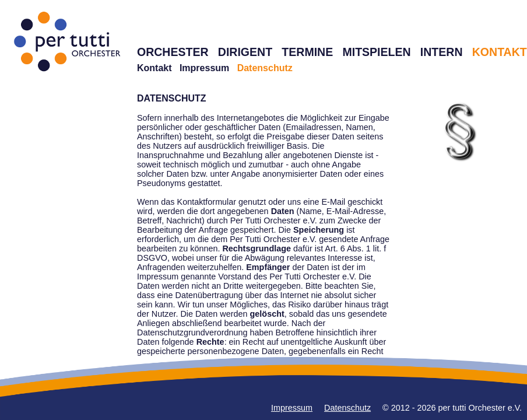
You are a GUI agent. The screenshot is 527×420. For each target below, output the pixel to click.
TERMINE (307, 52)
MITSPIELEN (376, 52)
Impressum (204, 68)
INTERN (442, 52)
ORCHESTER (173, 52)
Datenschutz (347, 408)
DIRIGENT (245, 52)
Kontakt (154, 68)
